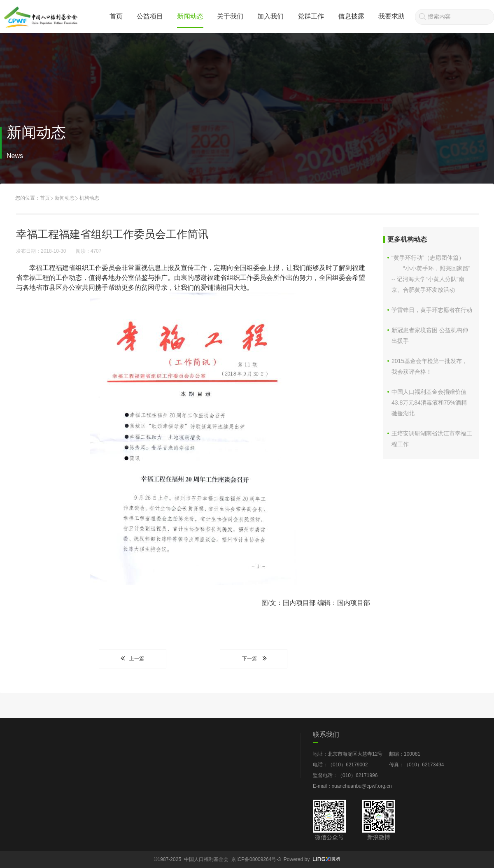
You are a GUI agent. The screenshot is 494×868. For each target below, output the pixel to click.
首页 (116, 16)
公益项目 (150, 16)
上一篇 (133, 659)
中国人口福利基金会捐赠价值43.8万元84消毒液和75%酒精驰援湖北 (429, 403)
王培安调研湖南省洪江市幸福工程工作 (432, 439)
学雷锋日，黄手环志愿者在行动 (432, 310)
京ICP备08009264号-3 (256, 859)
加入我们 (270, 16)
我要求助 (391, 16)
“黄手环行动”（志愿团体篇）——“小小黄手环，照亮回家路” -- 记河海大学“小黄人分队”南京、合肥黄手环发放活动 (431, 274)
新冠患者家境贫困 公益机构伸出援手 (430, 335)
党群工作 (311, 16)
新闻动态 (190, 16)
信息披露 (351, 16)
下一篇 (254, 659)
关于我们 (230, 16)
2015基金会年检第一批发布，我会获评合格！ (430, 366)
